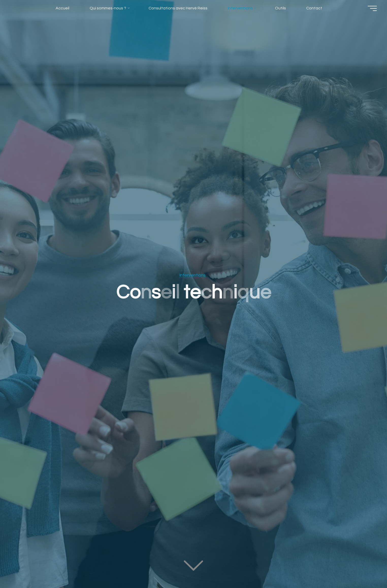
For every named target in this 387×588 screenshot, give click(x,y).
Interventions (192, 275)
